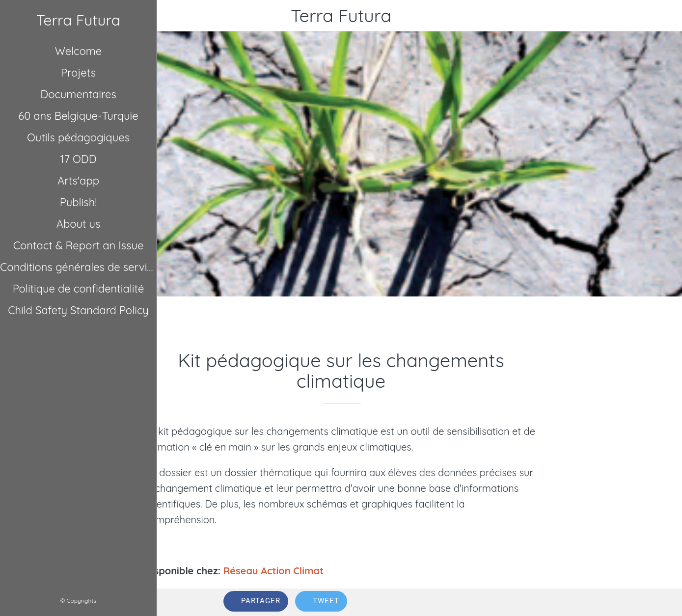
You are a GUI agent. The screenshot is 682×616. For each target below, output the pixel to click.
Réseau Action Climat (274, 571)
